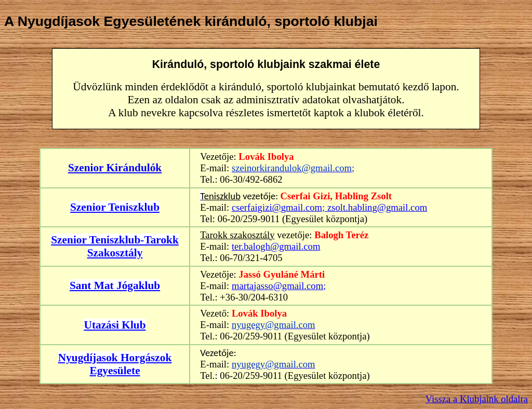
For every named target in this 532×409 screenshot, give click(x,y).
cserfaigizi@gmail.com (277, 207)
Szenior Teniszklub (115, 207)
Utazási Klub (115, 325)
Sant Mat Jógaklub (115, 285)
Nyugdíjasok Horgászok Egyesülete (115, 364)
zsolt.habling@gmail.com (377, 207)
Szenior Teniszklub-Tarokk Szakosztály (115, 246)
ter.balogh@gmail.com (276, 246)
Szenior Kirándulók (115, 168)
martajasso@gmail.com (277, 286)
